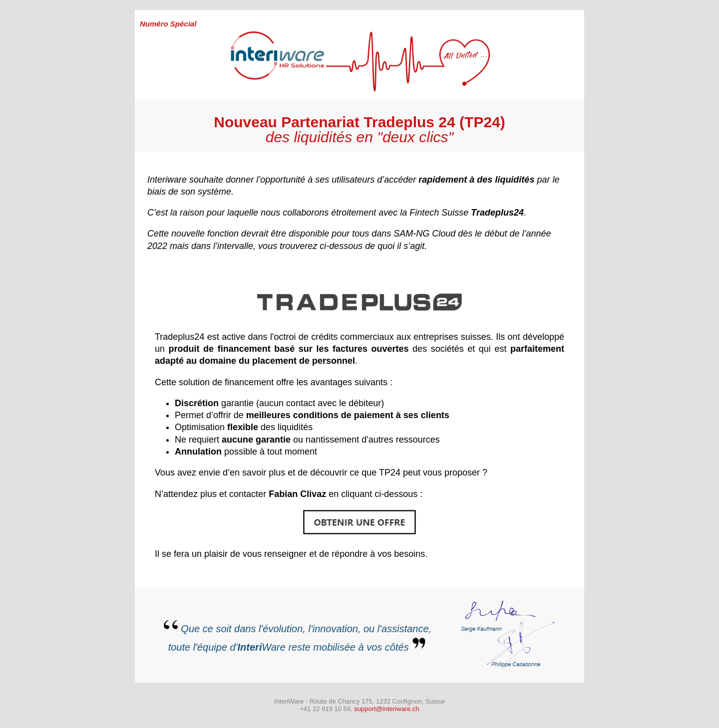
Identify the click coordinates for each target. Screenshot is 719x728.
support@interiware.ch (386, 709)
